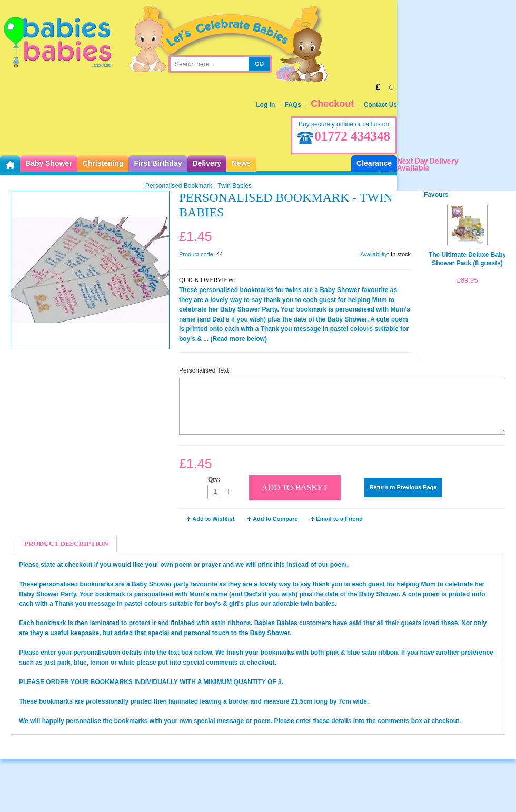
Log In (265, 105)
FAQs (293, 105)
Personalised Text (204, 370)
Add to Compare (275, 519)
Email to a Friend (339, 519)
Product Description (66, 543)
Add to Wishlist (213, 519)
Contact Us (380, 105)
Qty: (214, 479)
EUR (391, 87)
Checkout (332, 104)
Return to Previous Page (403, 487)
